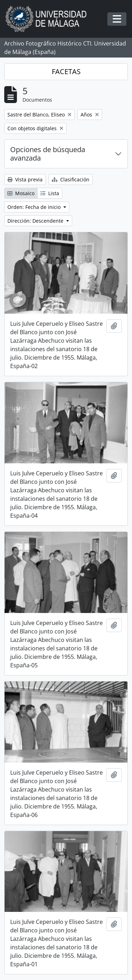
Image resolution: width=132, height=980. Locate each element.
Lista (50, 193)
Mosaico (21, 193)
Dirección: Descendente (36, 221)
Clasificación (71, 179)
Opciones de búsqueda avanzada (48, 154)
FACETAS (66, 71)
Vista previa (25, 179)
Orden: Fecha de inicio (35, 207)
